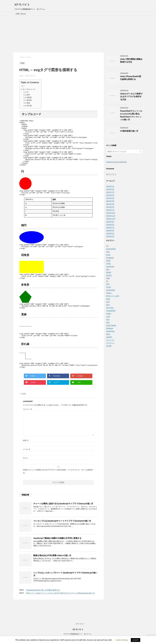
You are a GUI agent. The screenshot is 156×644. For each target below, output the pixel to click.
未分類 (109, 346)
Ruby (108, 299)
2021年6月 (110, 195)
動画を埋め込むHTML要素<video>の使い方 (52, 571)
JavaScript (110, 266)
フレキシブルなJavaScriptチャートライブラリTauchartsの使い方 (62, 537)
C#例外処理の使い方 (129, 131)
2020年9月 (110, 222)
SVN (108, 305)
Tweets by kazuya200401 (116, 162)
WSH (108, 334)
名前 (26, 456)
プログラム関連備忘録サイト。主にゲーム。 (78, 634)
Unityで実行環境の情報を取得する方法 (131, 61)
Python (109, 293)
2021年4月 (110, 201)
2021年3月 (110, 204)
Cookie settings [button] (122, 640)
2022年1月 (110, 186)
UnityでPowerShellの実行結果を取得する (131, 78)
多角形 (29, 100)
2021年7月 (110, 192)
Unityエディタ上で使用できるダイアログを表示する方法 (131, 97)
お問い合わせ (21, 14)
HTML (24, 409)
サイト (26, 474)
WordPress (110, 331)
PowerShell (110, 290)
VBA (108, 322)
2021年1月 (110, 210)
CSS (108, 252)
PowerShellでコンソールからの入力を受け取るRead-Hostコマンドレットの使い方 (131, 115)
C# (107, 246)
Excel (108, 255)
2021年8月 (110, 189)
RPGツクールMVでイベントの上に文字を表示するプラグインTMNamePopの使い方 (60, 609)
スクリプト (110, 340)
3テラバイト (22, 5)
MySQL (109, 275)
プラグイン (110, 343)
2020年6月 (110, 230)
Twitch (109, 314)
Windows (110, 328)
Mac (108, 269)
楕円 (28, 95)
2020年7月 (110, 227)
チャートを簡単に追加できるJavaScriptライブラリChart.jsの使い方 (63, 519)
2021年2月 (110, 207)
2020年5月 (110, 233)
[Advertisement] (78, 34)
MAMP (109, 272)
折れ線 (29, 106)
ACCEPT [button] (136, 640)
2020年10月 (111, 219)
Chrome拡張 (111, 249)
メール (27, 465)
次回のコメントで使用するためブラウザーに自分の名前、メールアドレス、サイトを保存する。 (58, 487)
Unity (108, 316)
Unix (108, 319)
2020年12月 (111, 213)
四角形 (29, 98)
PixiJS (109, 287)
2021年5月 (110, 198)
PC (107, 281)
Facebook (110, 258)
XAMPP (109, 337)
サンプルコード (29, 89)
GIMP (108, 261)
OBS (108, 278)
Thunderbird (111, 311)
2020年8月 (110, 225)
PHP (108, 284)
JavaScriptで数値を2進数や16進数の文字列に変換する (57, 554)
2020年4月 (110, 236)
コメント (28, 425)
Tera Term (110, 308)
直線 (28, 103)
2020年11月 (111, 216)
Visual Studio (111, 325)
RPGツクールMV (113, 296)
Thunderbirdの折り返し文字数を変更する (43, 606)
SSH (108, 302)
